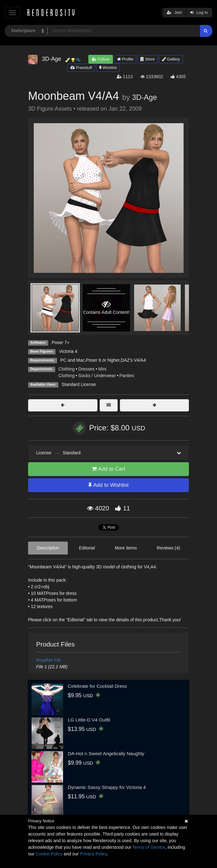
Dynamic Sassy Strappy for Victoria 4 (107, 787)
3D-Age (144, 97)
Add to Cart (108, 469)
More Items (126, 548)
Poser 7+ (61, 342)
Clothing (66, 369)
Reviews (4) (168, 548)
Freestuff (81, 68)
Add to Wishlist (108, 485)
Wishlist (108, 68)
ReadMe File (49, 660)
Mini (103, 369)
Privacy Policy (93, 854)
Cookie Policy (49, 854)
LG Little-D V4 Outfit (89, 720)
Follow (101, 59)
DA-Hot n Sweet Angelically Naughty (106, 753)
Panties (127, 376)
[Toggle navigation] (12, 12)
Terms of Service (149, 847)
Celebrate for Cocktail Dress (97, 686)
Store (148, 59)
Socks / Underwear (97, 376)
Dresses (86, 369)
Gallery (171, 59)
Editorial (87, 548)
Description (48, 548)
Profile (125, 59)
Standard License (79, 384)
